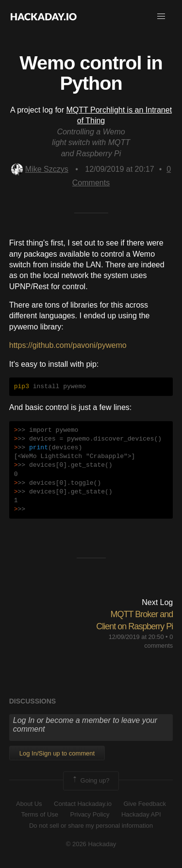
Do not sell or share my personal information (91, 826)
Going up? (90, 781)
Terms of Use (40, 814)
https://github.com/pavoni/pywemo (68, 345)
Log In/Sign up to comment (57, 753)
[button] (161, 16)
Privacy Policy (90, 814)
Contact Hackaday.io (83, 804)
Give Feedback (144, 804)
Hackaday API (141, 814)
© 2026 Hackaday (91, 844)
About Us (29, 804)
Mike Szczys (40, 169)
